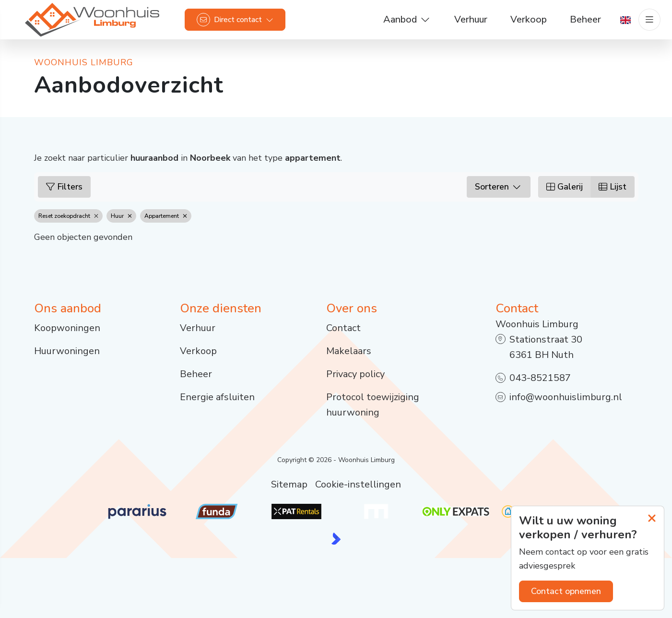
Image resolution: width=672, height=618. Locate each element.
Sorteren (499, 187)
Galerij (565, 187)
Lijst (613, 187)
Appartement (166, 216)
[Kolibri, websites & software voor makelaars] (336, 539)
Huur (121, 216)
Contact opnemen (566, 591)
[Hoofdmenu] (646, 24)
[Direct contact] (238, 24)
